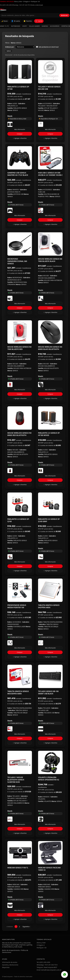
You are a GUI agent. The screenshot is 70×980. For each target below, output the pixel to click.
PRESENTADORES (13, 624)
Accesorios (55, 26)
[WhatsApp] (65, 974)
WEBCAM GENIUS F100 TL (18, 868)
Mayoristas (6, 967)
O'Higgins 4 (41, 945)
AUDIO (15, 103)
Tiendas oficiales (7, 2)
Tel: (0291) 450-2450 (6, 5)
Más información (20, 129)
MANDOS (16, 190)
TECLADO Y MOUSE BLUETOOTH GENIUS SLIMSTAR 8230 (16, 780)
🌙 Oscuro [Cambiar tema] (4, 21)
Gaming (45, 26)
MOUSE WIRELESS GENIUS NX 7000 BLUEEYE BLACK (50, 260)
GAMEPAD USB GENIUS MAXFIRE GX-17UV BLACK (18, 174)
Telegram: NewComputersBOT (47, 967)
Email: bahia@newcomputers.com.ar (49, 970)
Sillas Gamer (34, 26)
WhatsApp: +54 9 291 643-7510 (21, 5)
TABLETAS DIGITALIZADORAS (53, 622)
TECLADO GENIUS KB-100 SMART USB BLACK (48, 692)
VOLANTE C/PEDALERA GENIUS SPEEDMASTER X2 (49, 779)
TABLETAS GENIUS (52, 624)
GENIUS (19, 43)
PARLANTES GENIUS (20, 108)
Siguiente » (26, 927)
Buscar (64, 15)
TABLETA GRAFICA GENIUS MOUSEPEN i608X (18, 692)
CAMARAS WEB (19, 889)
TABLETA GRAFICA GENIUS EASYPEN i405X (49, 606)
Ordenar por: (10, 47)
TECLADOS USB (43, 710)
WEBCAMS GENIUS (14, 887)
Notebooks (16, 26)
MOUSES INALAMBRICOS (46, 278)
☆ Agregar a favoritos (20, 138)
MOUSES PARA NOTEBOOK (53, 280)
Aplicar (9, 51)
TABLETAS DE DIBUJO (51, 627)
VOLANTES (42, 799)
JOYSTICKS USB (19, 194)
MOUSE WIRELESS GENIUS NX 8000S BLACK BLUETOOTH (50, 348)
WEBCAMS (16, 884)
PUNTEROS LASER (20, 627)
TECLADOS (47, 708)
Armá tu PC (4, 26)
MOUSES (46, 276)
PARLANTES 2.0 (12, 106)
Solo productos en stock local (47, 47)
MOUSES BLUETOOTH (51, 368)
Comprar (20, 134)
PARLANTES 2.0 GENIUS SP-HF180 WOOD (49, 434)
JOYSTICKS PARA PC (14, 192)
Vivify (25, 26)
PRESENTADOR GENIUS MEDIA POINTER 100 (17, 606)
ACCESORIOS (48, 103)
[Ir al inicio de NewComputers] (22, 10)
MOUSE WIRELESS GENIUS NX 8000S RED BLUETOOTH (19, 434)
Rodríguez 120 (42, 948)
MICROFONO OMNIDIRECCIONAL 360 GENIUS (17, 261)
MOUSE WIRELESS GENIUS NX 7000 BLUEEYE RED (19, 348)
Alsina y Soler (41, 943)
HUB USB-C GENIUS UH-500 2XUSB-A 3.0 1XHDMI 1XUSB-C (50, 174)
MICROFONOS (17, 278)
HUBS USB (42, 192)
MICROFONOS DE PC (14, 280)
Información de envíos (10, 962)
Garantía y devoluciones (10, 965)
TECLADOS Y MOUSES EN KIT (48, 106)
